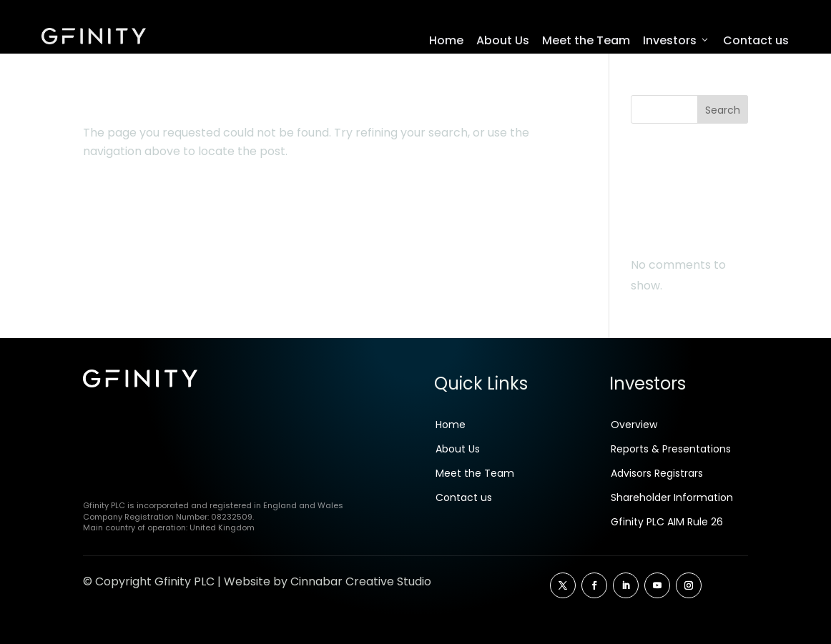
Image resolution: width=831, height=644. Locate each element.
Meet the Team (586, 40)
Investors (677, 41)
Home (446, 40)
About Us (503, 40)
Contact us (756, 40)
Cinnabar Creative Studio (361, 585)
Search (723, 114)
